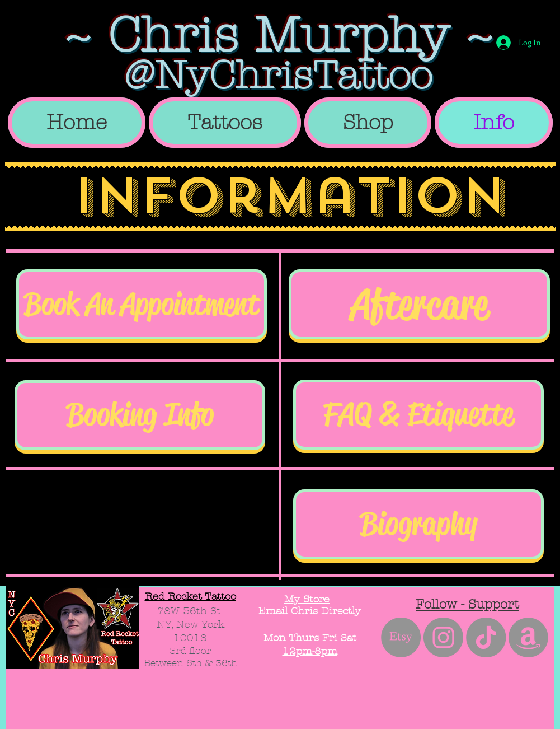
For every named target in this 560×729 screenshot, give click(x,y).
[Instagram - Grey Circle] (443, 637)
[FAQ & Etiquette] (418, 415)
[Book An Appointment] (142, 304)
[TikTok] (486, 637)
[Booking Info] (140, 415)
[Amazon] (528, 637)
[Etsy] (401, 637)
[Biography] (418, 524)
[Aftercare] (419, 304)
